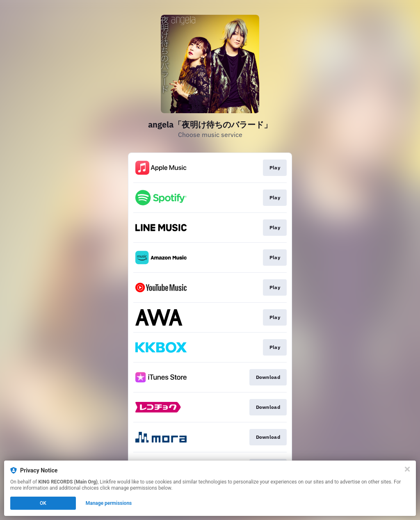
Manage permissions (109, 503)
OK (43, 503)
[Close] (407, 469)
